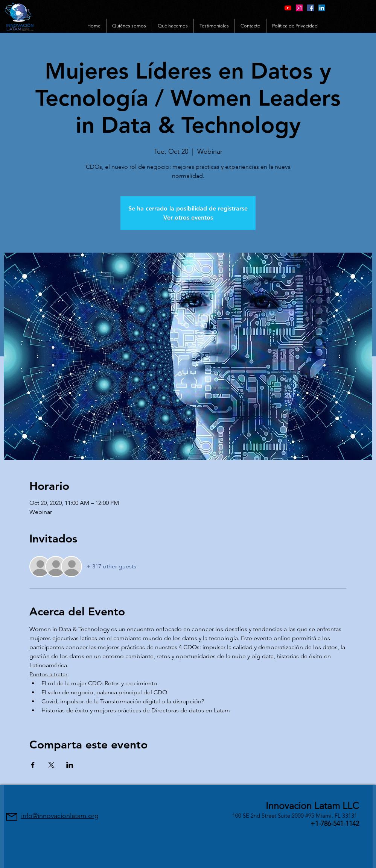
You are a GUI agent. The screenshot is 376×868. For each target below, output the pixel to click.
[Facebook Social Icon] (311, 8)
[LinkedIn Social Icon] (322, 8)
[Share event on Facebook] (33, 765)
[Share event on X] (51, 765)
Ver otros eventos (188, 217)
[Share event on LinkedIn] (70, 765)
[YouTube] (288, 8)
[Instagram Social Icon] (299, 8)
